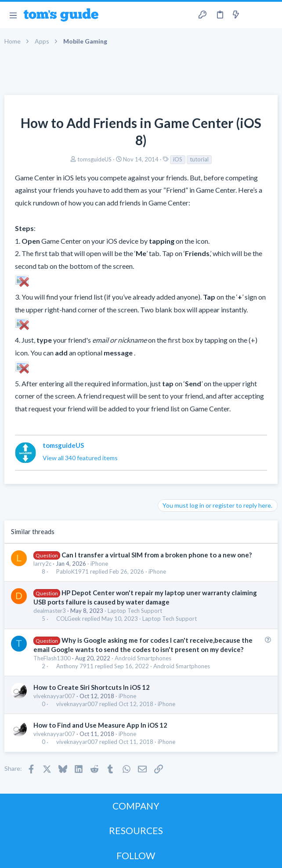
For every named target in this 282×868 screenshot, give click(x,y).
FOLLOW (136, 855)
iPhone (99, 564)
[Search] (270, 15)
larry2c (42, 564)
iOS (178, 159)
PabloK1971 (72, 572)
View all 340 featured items (80, 458)
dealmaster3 (50, 611)
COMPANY (136, 806)
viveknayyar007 (54, 696)
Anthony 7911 (75, 666)
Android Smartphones (143, 658)
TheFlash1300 (52, 658)
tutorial (199, 159)
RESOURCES (136, 830)
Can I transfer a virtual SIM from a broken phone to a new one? (157, 555)
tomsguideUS (94, 159)
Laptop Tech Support (135, 611)
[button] (13, 15)
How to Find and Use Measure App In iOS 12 (100, 725)
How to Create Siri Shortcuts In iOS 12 (92, 687)
